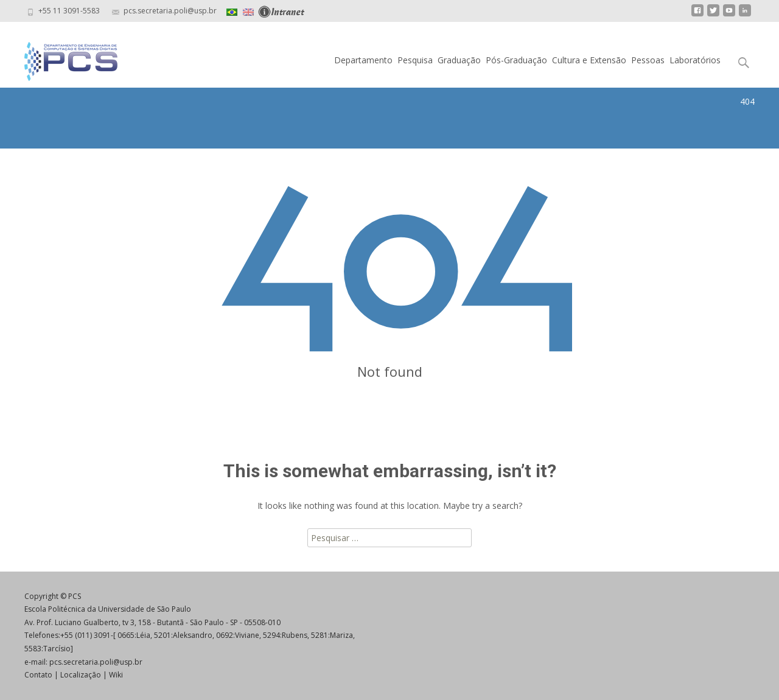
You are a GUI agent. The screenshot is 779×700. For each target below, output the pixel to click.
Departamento (363, 60)
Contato (38, 675)
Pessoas (648, 60)
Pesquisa (415, 60)
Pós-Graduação (516, 60)
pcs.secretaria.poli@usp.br (96, 662)
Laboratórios (695, 60)
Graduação (459, 60)
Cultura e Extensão (589, 60)
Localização (81, 675)
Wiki (116, 675)
